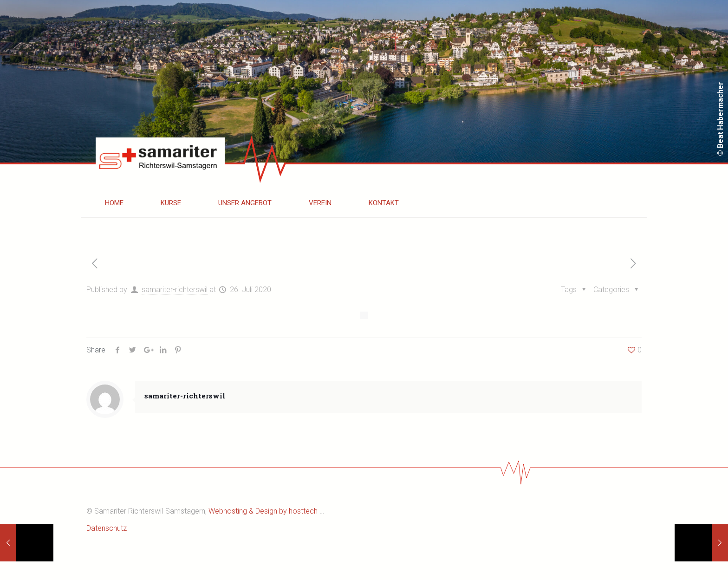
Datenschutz (107, 528)
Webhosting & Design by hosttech (263, 511)
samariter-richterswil (175, 290)
